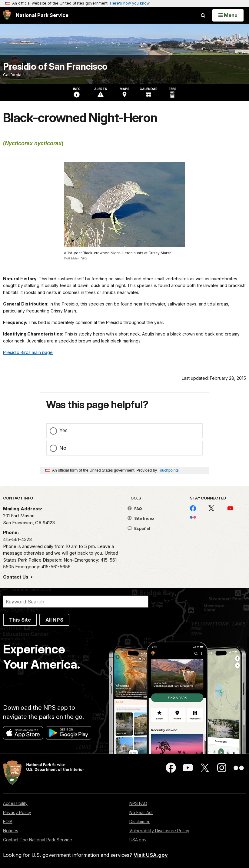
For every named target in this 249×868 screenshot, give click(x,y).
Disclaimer (139, 821)
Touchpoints (168, 470)
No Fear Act (141, 812)
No (63, 448)
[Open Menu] (228, 15)
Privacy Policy (17, 812)
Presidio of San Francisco (55, 66)
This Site (20, 620)
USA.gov (138, 840)
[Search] (76, 602)
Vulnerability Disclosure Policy (159, 831)
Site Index (141, 518)
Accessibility (15, 803)
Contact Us (16, 577)
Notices (11, 831)
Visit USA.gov (151, 855)
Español (139, 528)
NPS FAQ (138, 803)
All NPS (54, 620)
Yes (63, 430)
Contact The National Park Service (38, 840)
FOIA (8, 821)
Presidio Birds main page (28, 352)
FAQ (135, 509)
